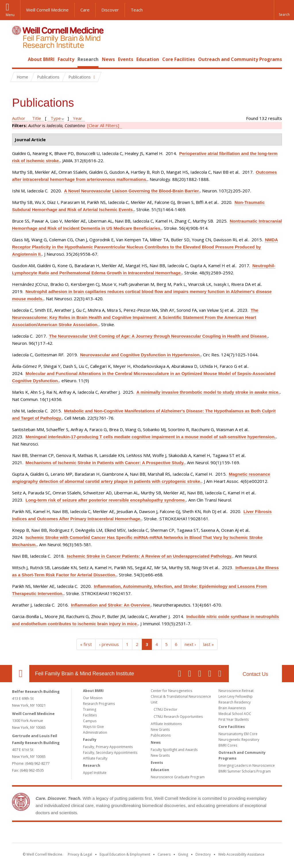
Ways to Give (93, 727)
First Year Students (234, 719)
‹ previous (109, 644)
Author (19, 118)
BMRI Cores (228, 745)
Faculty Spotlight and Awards (174, 750)
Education (148, 59)
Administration (95, 732)
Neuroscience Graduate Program (178, 777)
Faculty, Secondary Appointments (110, 753)
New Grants (160, 730)
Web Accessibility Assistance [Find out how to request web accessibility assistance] (241, 854)
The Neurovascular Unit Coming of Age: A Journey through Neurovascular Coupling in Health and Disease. (158, 336)
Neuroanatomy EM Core (238, 734)
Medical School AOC (235, 714)
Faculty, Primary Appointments (108, 747)
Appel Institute (95, 773)
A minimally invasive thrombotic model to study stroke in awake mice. (208, 392)
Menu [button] (10, 15)
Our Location (21, 674)
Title (37, 118)
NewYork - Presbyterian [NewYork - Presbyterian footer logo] (195, 833)
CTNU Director (166, 709)
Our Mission (93, 698)
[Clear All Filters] (103, 125)
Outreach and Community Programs (240, 59)
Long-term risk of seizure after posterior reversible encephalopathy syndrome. (106, 500)
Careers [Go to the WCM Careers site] (164, 854)
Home (18, 59)
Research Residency (235, 702)
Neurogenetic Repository (239, 740)
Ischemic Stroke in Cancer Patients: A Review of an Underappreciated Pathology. (150, 556)
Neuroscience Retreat (236, 691)
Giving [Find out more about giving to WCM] (183, 854)
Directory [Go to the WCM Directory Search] (203, 854)
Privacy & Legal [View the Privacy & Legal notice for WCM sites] (80, 854)
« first (86, 644)
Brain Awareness (232, 708)
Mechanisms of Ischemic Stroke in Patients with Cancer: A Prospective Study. (105, 463)
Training (90, 709)
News (108, 59)
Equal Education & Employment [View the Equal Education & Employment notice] (125, 854)
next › (190, 644)
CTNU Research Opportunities (178, 717)
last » (209, 644)
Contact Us (255, 674)
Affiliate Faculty (95, 758)
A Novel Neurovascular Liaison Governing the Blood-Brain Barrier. (132, 191)
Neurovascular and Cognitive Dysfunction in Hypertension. (140, 355)
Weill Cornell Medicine (47, 10)
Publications (161, 735)
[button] (284, 10)
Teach (137, 10)
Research (88, 59)
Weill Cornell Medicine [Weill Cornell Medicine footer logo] (105, 833)
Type (56, 118)
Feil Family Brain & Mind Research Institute (85, 674)
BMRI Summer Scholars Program (245, 771)
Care (85, 10)
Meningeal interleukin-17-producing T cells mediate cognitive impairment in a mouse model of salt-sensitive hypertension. (151, 437)
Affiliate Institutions (166, 724)
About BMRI (41, 59)
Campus (90, 721)
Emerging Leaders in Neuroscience (247, 765)
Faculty (66, 59)
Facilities (90, 715)
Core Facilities (179, 59)
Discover (110, 10)
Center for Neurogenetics (171, 691)
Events (126, 59)
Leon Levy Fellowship (236, 696)
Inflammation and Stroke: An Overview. (111, 605)
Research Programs (99, 704)
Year (78, 118)
